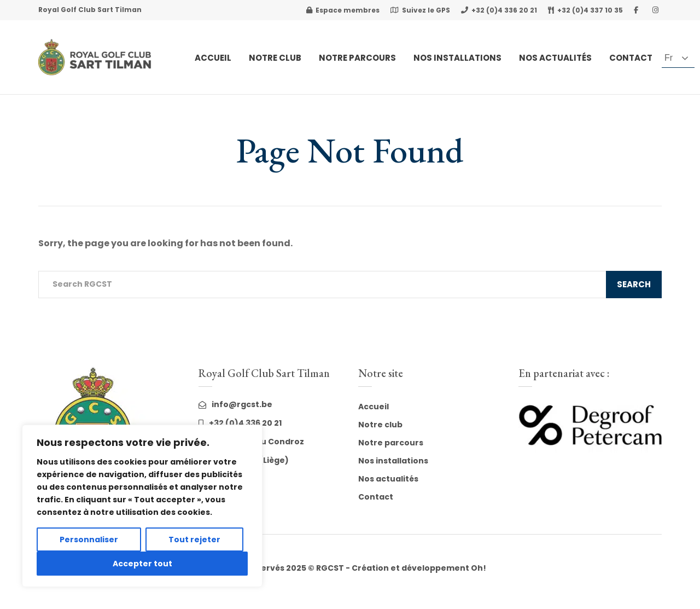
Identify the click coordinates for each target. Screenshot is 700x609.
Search (634, 284)
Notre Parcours (357, 58)
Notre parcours (391, 443)
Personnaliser (89, 540)
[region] (142, 506)
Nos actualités (555, 58)
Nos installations (393, 461)
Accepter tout (142, 564)
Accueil (213, 58)
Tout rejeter (194, 540)
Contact (631, 58)
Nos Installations (457, 58)
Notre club (275, 58)
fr (669, 58)
